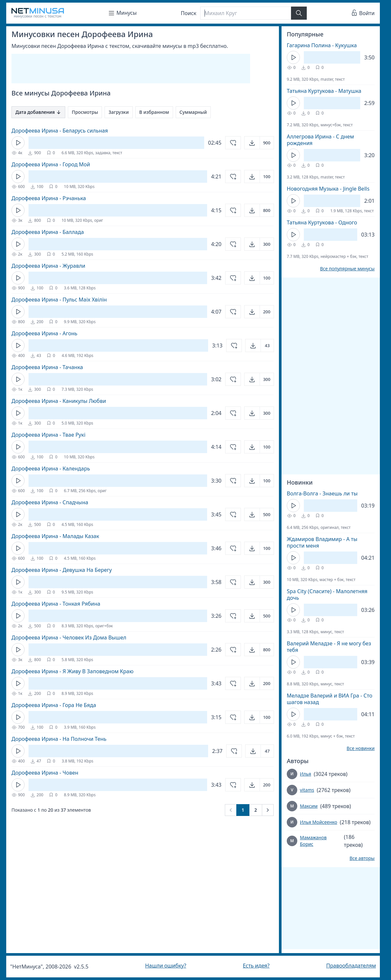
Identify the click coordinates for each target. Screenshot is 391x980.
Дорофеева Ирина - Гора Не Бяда (54, 705)
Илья (305, 774)
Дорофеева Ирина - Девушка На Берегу (62, 570)
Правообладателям (351, 966)
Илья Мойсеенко (319, 822)
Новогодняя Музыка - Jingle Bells (328, 189)
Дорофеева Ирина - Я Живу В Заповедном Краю (72, 671)
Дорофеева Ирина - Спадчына (50, 502)
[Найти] (299, 13)
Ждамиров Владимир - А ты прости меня (322, 542)
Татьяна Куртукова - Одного (322, 222)
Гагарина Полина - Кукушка (322, 45)
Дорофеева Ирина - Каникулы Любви (59, 401)
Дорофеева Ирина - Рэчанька (49, 198)
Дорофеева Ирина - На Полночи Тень (59, 739)
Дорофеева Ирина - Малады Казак (55, 536)
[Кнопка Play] (18, 143)
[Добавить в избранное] (233, 143)
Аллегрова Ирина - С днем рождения (320, 140)
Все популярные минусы (347, 269)
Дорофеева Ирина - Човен (45, 773)
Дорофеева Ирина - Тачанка (47, 367)
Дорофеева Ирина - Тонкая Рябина (56, 604)
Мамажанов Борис (313, 841)
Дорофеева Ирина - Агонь (44, 333)
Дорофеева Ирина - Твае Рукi (49, 435)
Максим (309, 806)
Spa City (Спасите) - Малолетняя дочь (327, 594)
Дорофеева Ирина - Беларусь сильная (60, 131)
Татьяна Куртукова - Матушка (324, 91)
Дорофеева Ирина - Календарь (51, 469)
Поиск (189, 13)
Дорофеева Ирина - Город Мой (51, 164)
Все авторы (362, 858)
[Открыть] (259, 143)
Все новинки (361, 748)
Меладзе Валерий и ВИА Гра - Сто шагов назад (330, 699)
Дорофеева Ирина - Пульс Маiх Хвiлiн (59, 300)
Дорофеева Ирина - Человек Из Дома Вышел (69, 637)
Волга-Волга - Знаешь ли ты (322, 493)
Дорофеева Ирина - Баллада (48, 232)
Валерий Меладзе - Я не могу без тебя (329, 647)
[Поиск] (245, 13)
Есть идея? (256, 966)
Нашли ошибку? (166, 966)
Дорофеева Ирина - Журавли (48, 266)
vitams (307, 790)
